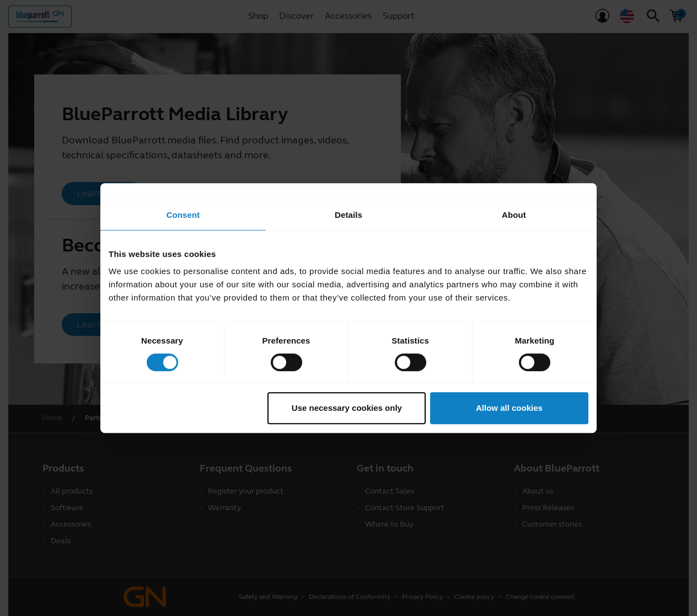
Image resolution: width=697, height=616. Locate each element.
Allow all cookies (509, 408)
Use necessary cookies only (347, 408)
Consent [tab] (183, 215)
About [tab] (514, 215)
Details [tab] (349, 215)
